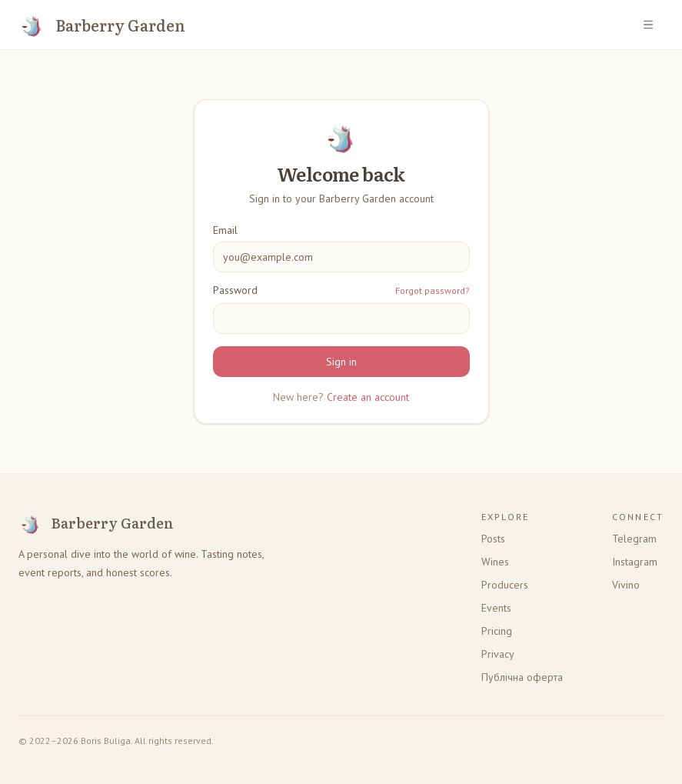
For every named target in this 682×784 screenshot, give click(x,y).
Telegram (634, 539)
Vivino (626, 585)
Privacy (498, 654)
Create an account (368, 397)
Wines (495, 562)
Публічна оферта (522, 677)
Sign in (341, 362)
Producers (505, 585)
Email (225, 230)
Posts (493, 539)
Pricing (497, 631)
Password (235, 290)
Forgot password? (432, 290)
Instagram (635, 562)
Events (496, 608)
